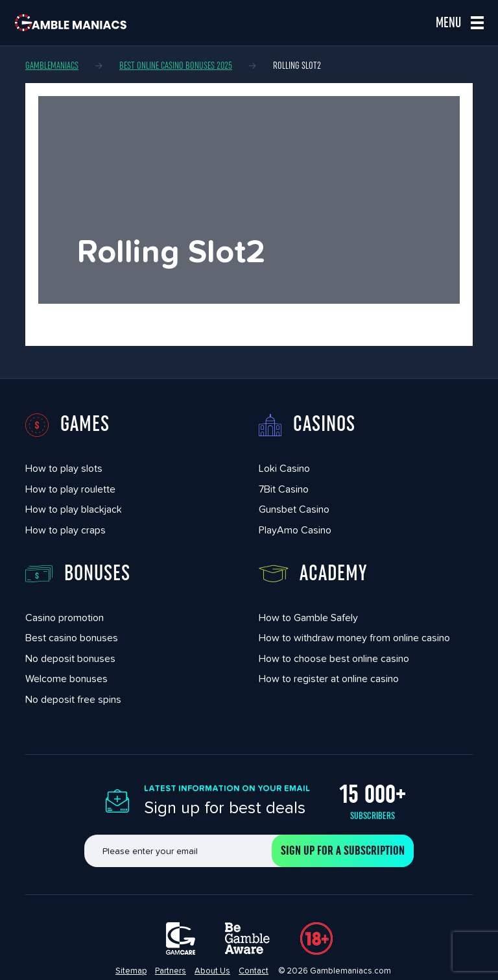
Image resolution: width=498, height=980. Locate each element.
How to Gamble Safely (308, 618)
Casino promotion (65, 618)
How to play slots (64, 468)
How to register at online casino (329, 679)
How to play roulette (70, 489)
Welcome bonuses (66, 679)
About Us (212, 971)
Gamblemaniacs (52, 66)
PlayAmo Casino (295, 530)
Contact (254, 971)
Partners (171, 971)
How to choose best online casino (334, 658)
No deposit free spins (73, 699)
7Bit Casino (284, 489)
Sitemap (131, 971)
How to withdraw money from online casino (354, 638)
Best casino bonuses (72, 638)
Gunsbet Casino (294, 509)
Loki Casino (284, 468)
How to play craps (65, 530)
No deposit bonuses (70, 658)
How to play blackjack (74, 509)
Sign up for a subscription (343, 851)
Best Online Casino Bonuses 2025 (176, 66)
